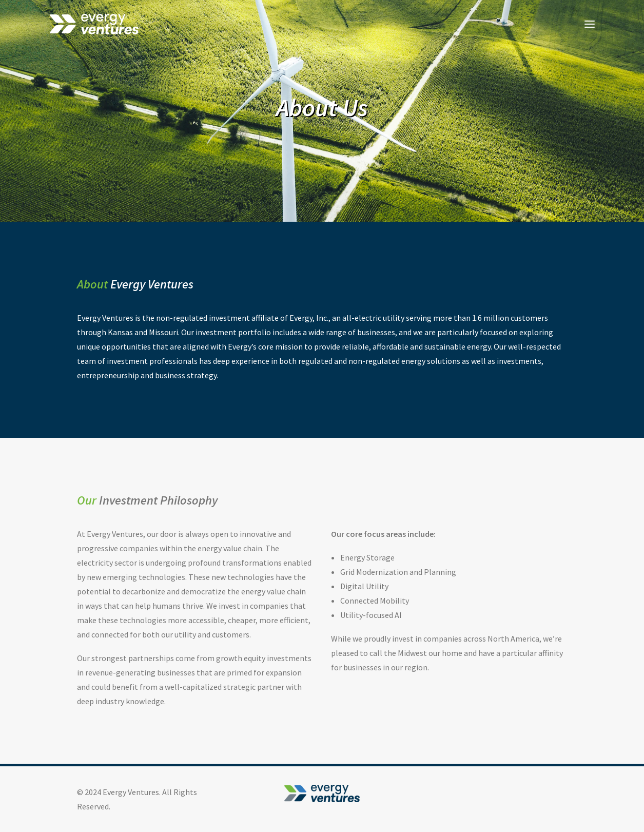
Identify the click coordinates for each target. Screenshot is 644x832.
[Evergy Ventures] (94, 24)
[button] (590, 24)
